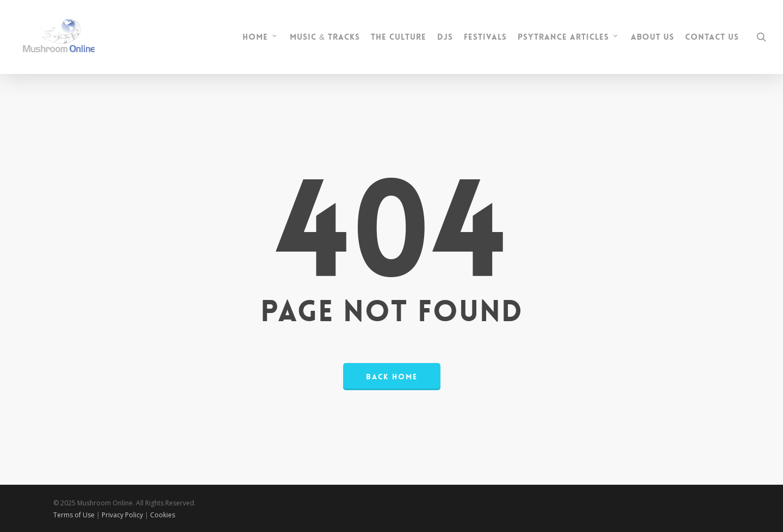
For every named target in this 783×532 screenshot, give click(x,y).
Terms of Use (74, 515)
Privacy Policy (123, 515)
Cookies (163, 515)
